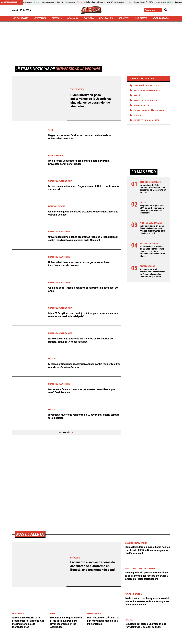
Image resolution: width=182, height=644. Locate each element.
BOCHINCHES (106, 19)
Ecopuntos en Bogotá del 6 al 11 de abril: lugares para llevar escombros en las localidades (152, 210)
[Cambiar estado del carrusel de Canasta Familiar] (20, 2)
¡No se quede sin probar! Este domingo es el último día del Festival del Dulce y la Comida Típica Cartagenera (146, 492)
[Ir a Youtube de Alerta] (99, 619)
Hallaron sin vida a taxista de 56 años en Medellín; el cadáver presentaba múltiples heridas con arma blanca (152, 252)
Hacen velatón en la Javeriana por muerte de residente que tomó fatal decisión (82, 391)
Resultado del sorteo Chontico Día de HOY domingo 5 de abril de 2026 (145, 542)
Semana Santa (141, 106)
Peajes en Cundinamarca (147, 91)
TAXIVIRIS (57, 19)
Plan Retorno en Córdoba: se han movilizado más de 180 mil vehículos (103, 538)
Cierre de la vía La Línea (146, 121)
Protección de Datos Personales (114, 641)
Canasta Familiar (9, 2)
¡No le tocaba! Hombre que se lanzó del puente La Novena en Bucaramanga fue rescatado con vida (147, 518)
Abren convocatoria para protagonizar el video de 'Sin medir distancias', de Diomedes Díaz (28, 539)
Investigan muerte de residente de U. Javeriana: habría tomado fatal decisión (84, 417)
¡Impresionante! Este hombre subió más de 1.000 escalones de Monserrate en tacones (153, 189)
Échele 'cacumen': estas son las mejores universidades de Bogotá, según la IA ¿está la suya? (81, 340)
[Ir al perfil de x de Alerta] (72, 619)
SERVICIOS (124, 19)
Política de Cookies (141, 641)
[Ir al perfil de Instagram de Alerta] (90, 619)
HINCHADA (73, 19)
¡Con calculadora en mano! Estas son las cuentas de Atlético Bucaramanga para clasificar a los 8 (152, 230)
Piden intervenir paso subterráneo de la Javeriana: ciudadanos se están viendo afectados (91, 101)
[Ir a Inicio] (91, 10)
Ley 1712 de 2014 (162, 641)
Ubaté (137, 96)
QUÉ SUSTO (141, 19)
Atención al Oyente (88, 641)
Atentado (160, 111)
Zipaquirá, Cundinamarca (147, 86)
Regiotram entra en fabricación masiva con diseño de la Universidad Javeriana (79, 137)
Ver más (162, 573)
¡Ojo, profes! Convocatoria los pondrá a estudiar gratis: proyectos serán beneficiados (79, 163)
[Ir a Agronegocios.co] (70, 573)
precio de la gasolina (145, 101)
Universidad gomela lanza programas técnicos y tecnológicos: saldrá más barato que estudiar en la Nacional (83, 239)
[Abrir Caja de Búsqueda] (166, 10)
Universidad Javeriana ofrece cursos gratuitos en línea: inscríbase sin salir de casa (79, 264)
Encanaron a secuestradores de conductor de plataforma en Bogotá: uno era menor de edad (93, 483)
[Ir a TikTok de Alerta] (109, 619)
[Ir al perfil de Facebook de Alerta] (64, 619)
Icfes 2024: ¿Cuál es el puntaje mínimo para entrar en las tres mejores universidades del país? (83, 315)
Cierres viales (141, 111)
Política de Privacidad (65, 641)
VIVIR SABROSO (161, 19)
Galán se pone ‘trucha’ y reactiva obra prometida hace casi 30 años (83, 290)
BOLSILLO (89, 19)
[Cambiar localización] (153, 10)
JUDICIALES (40, 19)
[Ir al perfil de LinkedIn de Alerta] (81, 619)
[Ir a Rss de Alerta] (117, 619)
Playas (137, 116)
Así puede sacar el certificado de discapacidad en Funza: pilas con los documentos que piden (153, 273)
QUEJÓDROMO (21, 19)
